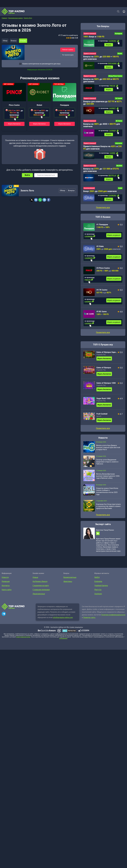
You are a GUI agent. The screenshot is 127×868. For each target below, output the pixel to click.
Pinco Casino (14, 105)
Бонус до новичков (100, 193)
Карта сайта (7, 592)
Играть (109, 45)
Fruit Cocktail (102, 416)
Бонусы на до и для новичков (101, 171)
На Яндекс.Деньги (40, 584)
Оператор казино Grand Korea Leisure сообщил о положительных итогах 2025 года (107, 493)
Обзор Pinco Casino (115, 77)
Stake (120, 190)
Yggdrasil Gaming (101, 588)
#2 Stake (100, 248)
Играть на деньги (114, 237)
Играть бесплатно (14, 124)
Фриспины (68, 584)
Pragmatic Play (101, 356)
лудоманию (63, 641)
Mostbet (119, 167)
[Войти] (123, 11)
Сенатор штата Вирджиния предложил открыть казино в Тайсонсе (107, 464)
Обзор (5, 41)
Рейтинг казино (68, 49)
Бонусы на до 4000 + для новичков (102, 126)
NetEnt (97, 580)
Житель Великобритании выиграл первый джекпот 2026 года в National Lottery (108, 478)
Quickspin (98, 596)
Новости (5, 580)
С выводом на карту (41, 588)
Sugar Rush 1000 (103, 400)
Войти (27, 175)
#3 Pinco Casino (103, 270)
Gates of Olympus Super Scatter (107, 354)
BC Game (119, 122)
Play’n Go (98, 592)
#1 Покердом (102, 226)
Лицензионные (39, 596)
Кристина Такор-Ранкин (105, 532)
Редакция (6, 584)
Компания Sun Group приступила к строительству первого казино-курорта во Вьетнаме (108, 508)
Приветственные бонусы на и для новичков (102, 149)
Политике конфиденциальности (113, 617)
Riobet (39, 105)
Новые (35, 580)
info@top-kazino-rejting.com (63, 620)
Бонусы (14, 41)
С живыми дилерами (41, 592)
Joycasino (119, 144)
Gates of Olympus (104, 369)
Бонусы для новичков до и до (103, 103)
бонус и (94, 37)
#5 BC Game (102, 313)
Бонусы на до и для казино (101, 81)
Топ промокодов (68, 55)
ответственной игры (23, 639)
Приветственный (90, 34)
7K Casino (119, 99)
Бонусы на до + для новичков (101, 58)
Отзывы (24, 41)
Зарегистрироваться (46, 175)
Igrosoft (99, 418)
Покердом (65, 105)
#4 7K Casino (102, 292)
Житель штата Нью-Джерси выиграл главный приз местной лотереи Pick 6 (108, 449)
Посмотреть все (103, 334)
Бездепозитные (70, 580)
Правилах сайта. (89, 620)
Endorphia (98, 584)
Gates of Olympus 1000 (106, 385)
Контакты (6, 588)
